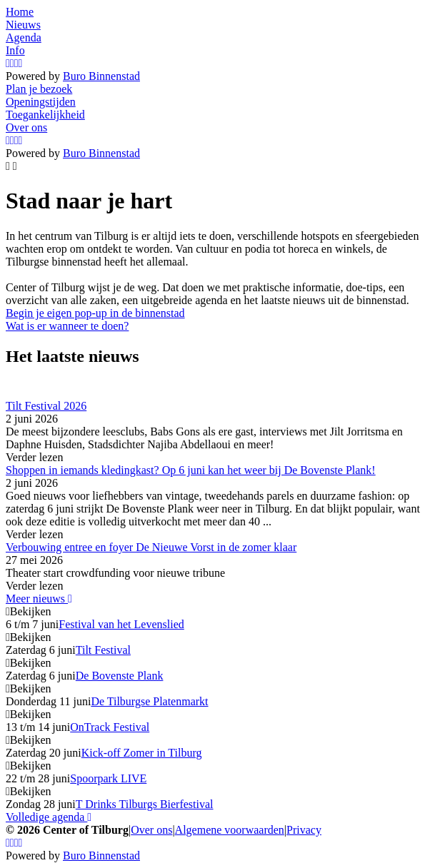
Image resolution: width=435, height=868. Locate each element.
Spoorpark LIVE (108, 778)
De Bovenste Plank (120, 676)
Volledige (49, 817)
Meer (39, 599)
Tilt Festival (103, 650)
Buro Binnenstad (101, 76)
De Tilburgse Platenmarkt (149, 701)
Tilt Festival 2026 (46, 406)
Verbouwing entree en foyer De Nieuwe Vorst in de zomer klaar (151, 547)
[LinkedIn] (21, 63)
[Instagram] (8, 63)
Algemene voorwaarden (230, 830)
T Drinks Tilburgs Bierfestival (145, 804)
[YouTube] (16, 63)
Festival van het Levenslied (121, 624)
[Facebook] (12, 63)
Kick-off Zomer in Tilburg (142, 753)
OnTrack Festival (110, 727)
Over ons (151, 830)
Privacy (304, 830)
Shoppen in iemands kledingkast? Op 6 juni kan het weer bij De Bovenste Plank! (191, 470)
